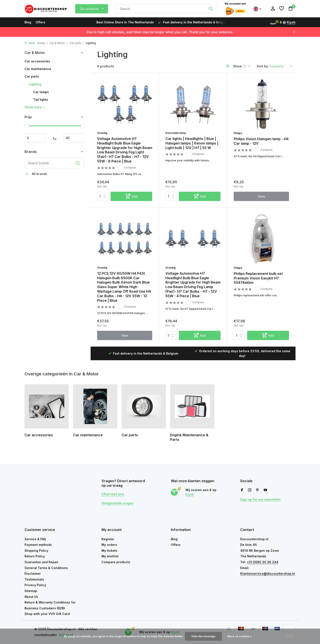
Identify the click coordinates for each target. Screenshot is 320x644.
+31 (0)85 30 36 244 (263, 562)
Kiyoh (291, 22)
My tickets (109, 551)
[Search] (166, 9)
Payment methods (38, 545)
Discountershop (176, 133)
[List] (228, 66)
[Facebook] (242, 490)
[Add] (131, 196)
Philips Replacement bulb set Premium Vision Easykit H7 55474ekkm (258, 278)
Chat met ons (113, 494)
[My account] (273, 9)
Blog (28, 22)
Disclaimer (33, 573)
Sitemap (31, 591)
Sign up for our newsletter (260, 499)
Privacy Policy (35, 585)
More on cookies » (240, 636)
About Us (31, 597)
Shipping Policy (36, 551)
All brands (36, 174)
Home (43, 43)
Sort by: (263, 66)
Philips (238, 133)
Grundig (102, 133)
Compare (127, 168)
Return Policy (35, 556)
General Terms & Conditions (46, 568)
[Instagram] (250, 490)
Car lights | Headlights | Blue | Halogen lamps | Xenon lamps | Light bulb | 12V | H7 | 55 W (192, 143)
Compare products (116, 562)
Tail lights (41, 100)
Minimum (35, 138)
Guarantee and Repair (42, 562)
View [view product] (261, 196)
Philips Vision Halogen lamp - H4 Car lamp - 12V (261, 141)
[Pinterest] (258, 490)
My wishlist (110, 556)
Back (30, 43)
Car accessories (37, 61)
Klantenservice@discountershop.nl (268, 573)
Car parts (77, 43)
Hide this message (203, 636)
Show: (238, 66)
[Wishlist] (282, 9)
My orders (109, 545)
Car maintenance (38, 69)
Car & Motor (59, 43)
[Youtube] (265, 490)
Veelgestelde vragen (117, 503)
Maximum (74, 138)
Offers (40, 22)
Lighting (35, 84)
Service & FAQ (35, 539)
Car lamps (41, 92)
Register (108, 539)
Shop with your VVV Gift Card (47, 614)
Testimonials (34, 579)
